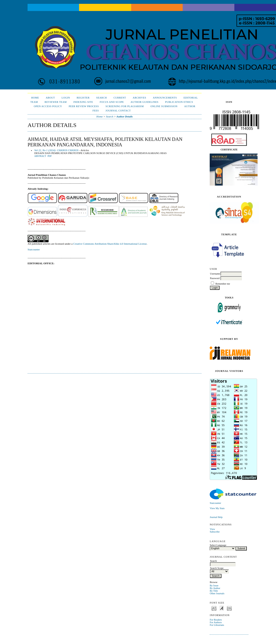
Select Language (218, 545)
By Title (214, 591)
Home (35, 98)
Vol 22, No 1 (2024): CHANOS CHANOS (56, 150)
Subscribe (215, 532)
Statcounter (215, 503)
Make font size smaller (214, 608)
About (50, 98)
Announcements (165, 98)
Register (83, 98)
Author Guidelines (144, 102)
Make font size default (222, 608)
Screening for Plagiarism (125, 106)
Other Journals (217, 593)
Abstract (40, 156)
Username (215, 274)
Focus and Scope (112, 102)
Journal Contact (118, 111)
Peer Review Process (84, 106)
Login (66, 98)
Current (120, 98)
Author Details (124, 116)
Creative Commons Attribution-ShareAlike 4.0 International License (110, 244)
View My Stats (217, 508)
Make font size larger (229, 608)
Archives (139, 98)
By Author (215, 588)
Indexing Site (83, 102)
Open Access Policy (48, 106)
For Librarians (217, 625)
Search (101, 98)
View (212, 529)
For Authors (216, 622)
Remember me (223, 284)
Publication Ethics (179, 102)
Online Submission (164, 106)
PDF (50, 156)
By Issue (214, 586)
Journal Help (216, 517)
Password (215, 278)
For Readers (216, 620)
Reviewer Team (56, 102)
